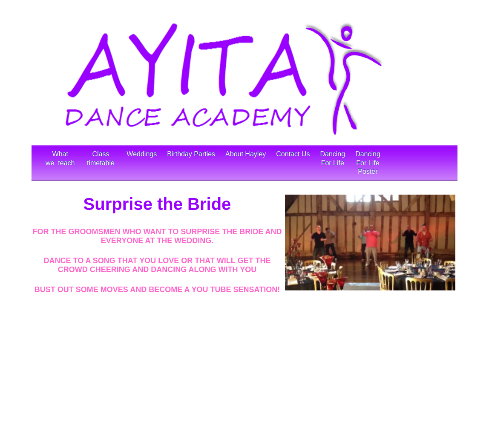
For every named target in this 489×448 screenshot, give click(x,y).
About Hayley (246, 163)
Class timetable (102, 163)
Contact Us (293, 163)
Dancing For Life (332, 163)
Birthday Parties (191, 163)
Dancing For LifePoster (368, 163)
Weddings (142, 163)
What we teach (61, 163)
